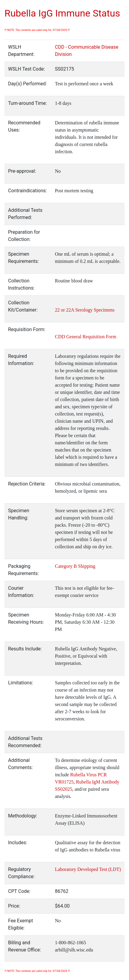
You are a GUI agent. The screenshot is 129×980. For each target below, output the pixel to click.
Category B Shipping (75, 566)
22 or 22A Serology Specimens (85, 310)
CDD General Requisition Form (85, 337)
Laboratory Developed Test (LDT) (88, 869)
